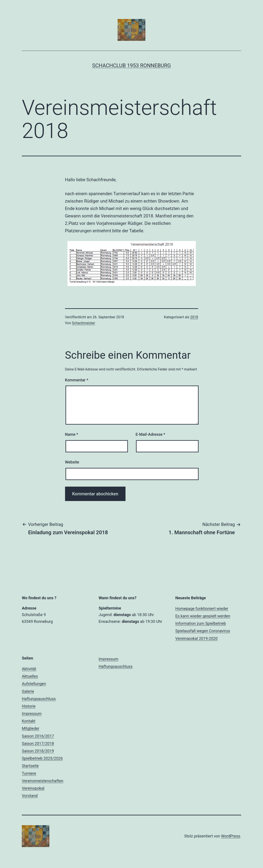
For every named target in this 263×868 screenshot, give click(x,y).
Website (72, 462)
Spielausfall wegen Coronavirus (203, 631)
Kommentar (77, 380)
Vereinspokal (33, 788)
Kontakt (29, 721)
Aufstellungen (34, 684)
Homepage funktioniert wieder (202, 609)
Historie (29, 706)
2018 (194, 317)
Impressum (32, 714)
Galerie (28, 691)
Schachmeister (83, 323)
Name (72, 434)
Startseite (30, 766)
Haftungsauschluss (39, 699)
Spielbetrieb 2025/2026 (42, 758)
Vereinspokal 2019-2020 (196, 638)
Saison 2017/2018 (38, 743)
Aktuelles (30, 676)
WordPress (231, 836)
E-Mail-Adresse (150, 434)
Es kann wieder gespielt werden (203, 616)
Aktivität (29, 669)
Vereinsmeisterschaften (43, 781)
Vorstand (30, 796)
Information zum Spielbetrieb (201, 623)
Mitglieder (31, 728)
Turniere (29, 773)
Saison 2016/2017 (38, 736)
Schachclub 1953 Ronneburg (131, 65)
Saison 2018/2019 (38, 751)
